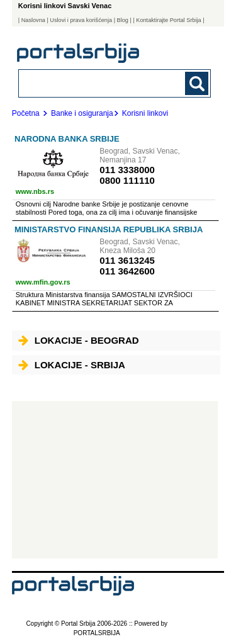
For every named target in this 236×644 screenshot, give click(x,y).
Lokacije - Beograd (79, 340)
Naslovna (33, 20)
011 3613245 (127, 260)
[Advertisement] (115, 480)
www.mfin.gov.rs (43, 282)
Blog (123, 20)
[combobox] (97, 83)
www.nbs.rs (35, 191)
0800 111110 (127, 180)
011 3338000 (127, 170)
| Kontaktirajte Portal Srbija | (168, 20)
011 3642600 (127, 271)
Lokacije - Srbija (72, 365)
